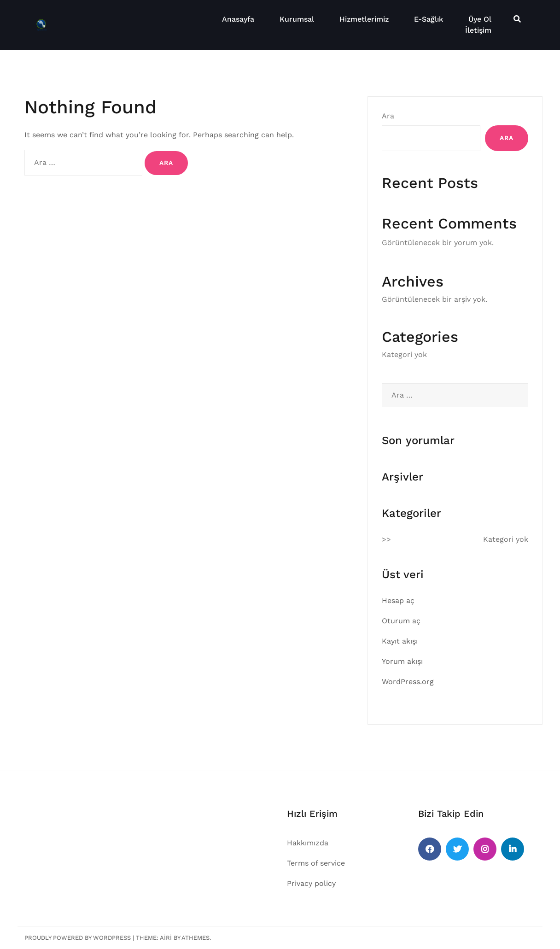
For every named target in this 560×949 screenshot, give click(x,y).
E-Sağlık (429, 19)
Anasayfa (238, 19)
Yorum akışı (402, 661)
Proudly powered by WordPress (78, 938)
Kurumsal (297, 19)
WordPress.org (408, 682)
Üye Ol (480, 19)
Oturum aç (401, 621)
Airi (166, 938)
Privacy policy (311, 883)
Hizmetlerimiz (364, 19)
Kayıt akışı (400, 641)
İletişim (478, 30)
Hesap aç (398, 600)
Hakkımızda (308, 843)
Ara (388, 116)
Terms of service (316, 863)
